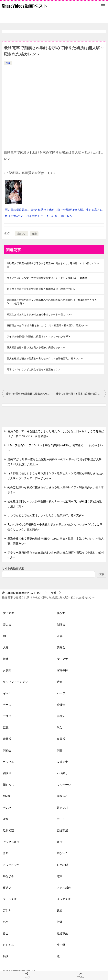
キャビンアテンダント (17, 682)
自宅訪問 (62, 865)
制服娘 (61, 625)
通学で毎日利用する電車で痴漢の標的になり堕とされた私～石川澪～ (81, 394)
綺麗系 (61, 739)
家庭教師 (62, 670)
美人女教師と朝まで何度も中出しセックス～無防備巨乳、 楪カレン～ (45, 359)
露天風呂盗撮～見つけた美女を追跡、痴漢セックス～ (36, 348)
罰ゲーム (62, 853)
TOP (24, 593)
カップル (8, 762)
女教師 (7, 670)
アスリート (10, 716)
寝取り (7, 773)
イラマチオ (64, 899)
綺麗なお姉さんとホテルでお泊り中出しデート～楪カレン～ (40, 314)
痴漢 (8, 63)
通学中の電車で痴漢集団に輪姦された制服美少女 (30, 394)
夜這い (7, 888)
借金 (6, 933)
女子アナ (62, 659)
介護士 (61, 705)
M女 (59, 727)
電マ (60, 876)
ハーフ (61, 693)
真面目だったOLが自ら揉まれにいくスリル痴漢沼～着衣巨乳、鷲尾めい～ (48, 325)
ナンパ (7, 808)
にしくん (8, 945)
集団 (60, 910)
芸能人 (61, 716)
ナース (7, 705)
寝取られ (62, 796)
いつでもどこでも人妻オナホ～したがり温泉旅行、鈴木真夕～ (46, 515)
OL (5, 636)
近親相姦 (8, 830)
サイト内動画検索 (13, 568)
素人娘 (7, 625)
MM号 (7, 796)
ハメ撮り (62, 773)
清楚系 (7, 739)
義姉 (6, 659)
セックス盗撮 (11, 842)
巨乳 (6, 727)
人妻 (6, 647)
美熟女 (61, 647)
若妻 (60, 636)
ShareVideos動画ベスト (25, 6)
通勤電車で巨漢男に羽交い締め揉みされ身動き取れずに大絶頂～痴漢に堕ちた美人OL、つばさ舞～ (52, 302)
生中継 (61, 945)
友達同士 (62, 762)
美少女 (61, 613)
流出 (60, 956)
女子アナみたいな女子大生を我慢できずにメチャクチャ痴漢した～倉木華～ (48, 278)
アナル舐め (64, 888)
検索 (101, 574)
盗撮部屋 (62, 830)
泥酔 (6, 819)
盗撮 (60, 842)
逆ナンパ (62, 808)
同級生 (7, 750)
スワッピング (11, 865)
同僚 (60, 750)
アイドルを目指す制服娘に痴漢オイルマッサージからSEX (39, 336)
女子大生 (8, 613)
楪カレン (22, 234)
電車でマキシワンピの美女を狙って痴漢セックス (34, 370)
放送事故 (62, 933)
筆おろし (8, 785)
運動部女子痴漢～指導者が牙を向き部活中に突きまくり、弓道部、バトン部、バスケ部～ (53, 265)
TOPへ (81, 975)
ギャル (7, 693)
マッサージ (64, 785)
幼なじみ (8, 876)
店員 (60, 682)
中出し (61, 819)
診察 (6, 853)
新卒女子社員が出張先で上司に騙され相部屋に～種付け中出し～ (42, 289)
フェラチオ (10, 899)
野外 (60, 922)
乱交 (6, 922)
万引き (7, 910)
